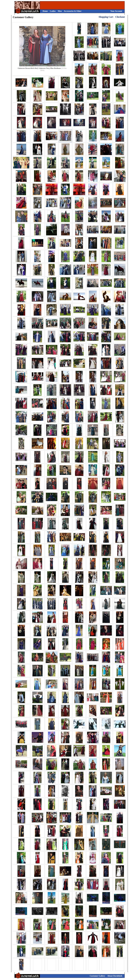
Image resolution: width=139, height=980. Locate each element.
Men (60, 11)
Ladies (53, 11)
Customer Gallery (97, 976)
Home (45, 11)
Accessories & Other (73, 11)
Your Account (116, 11)
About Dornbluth (115, 976)
